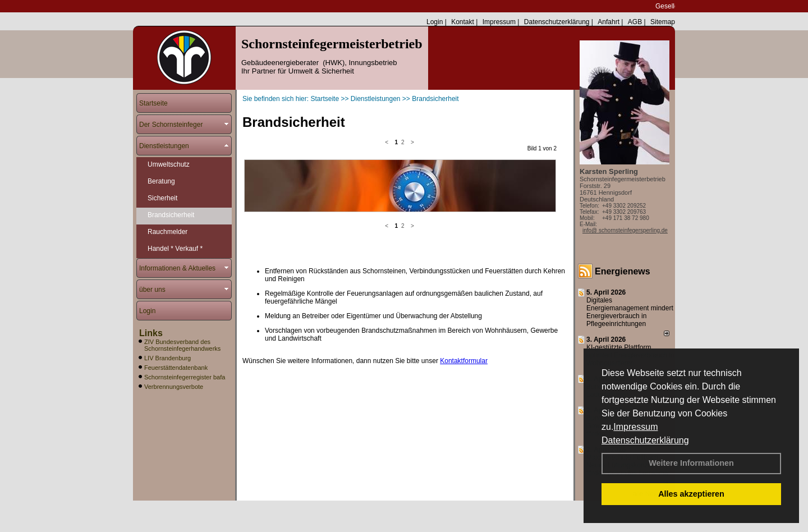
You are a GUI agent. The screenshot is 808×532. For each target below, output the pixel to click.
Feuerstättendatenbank (176, 368)
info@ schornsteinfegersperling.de (625, 230)
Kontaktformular (464, 265)
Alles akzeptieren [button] (691, 494)
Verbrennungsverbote (174, 387)
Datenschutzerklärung (645, 440)
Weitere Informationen (691, 463)
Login (435, 22)
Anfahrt (609, 22)
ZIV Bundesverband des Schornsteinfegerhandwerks (182, 345)
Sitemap (663, 22)
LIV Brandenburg (167, 358)
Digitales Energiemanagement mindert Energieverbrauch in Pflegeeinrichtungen (630, 312)
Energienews (623, 271)
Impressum (635, 427)
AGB (635, 22)
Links (151, 333)
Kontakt (463, 22)
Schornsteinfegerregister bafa (185, 377)
